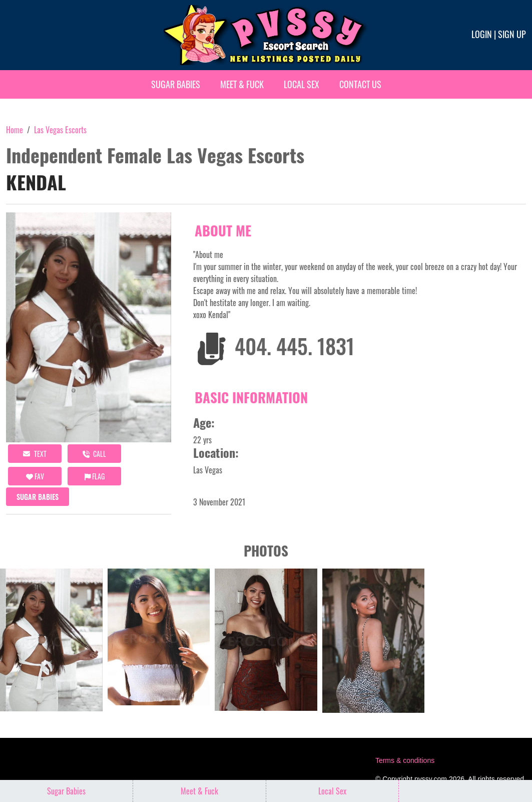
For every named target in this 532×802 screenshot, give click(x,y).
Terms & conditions (405, 760)
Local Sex (302, 84)
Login (482, 34)
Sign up (512, 34)
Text (35, 454)
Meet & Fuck (242, 84)
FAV (35, 476)
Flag (95, 476)
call (94, 454)
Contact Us (360, 84)
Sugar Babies (176, 84)
